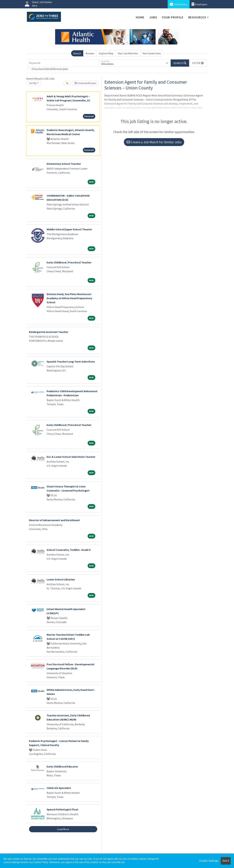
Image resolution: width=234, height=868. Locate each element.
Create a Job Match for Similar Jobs (154, 142)
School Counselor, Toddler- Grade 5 (69, 550)
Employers (199, 4)
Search (77, 53)
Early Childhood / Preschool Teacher (69, 262)
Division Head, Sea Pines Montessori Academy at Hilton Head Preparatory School (69, 298)
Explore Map (106, 53)
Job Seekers (179, 4)
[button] (198, 63)
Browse (90, 53)
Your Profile (173, 17)
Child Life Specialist (59, 788)
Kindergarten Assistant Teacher (49, 332)
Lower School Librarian (61, 579)
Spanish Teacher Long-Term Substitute (71, 362)
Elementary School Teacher (64, 164)
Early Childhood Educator (62, 766)
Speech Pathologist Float (62, 809)
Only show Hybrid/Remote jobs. (50, 69)
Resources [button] (197, 17)
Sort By (33, 83)
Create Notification (86, 83)
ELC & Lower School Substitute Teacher (71, 457)
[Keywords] (63, 63)
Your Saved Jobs (152, 53)
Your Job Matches (128, 53)
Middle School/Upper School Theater (69, 229)
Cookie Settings (209, 861)
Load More (63, 829)
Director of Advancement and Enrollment (54, 520)
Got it (226, 861)
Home (140, 17)
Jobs (153, 17)
